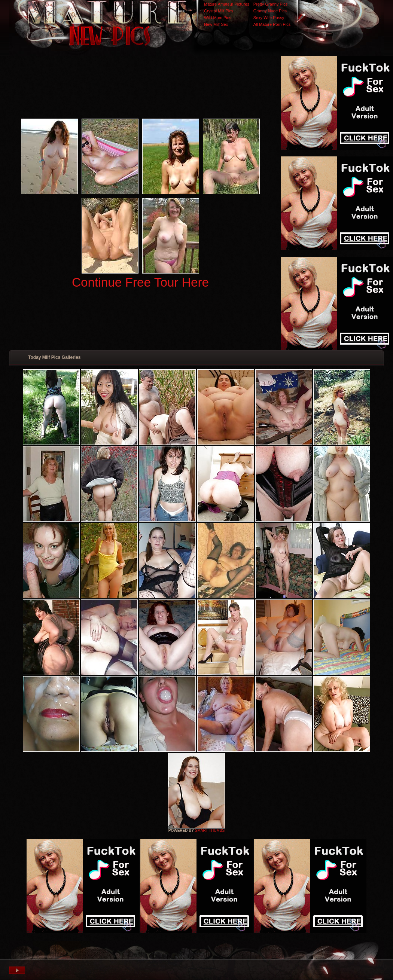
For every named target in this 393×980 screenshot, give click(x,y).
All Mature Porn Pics (272, 24)
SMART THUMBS (210, 831)
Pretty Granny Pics (271, 4)
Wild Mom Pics (218, 18)
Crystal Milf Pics (219, 11)
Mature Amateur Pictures (227, 4)
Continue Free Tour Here (140, 282)
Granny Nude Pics (270, 11)
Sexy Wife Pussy (269, 18)
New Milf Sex (216, 24)
